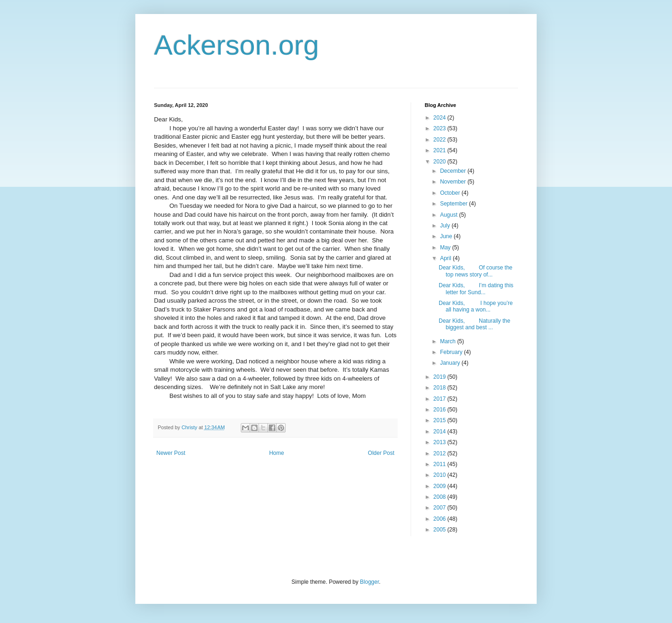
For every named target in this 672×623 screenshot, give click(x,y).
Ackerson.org (237, 45)
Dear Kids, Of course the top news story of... (476, 271)
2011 (441, 464)
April (446, 258)
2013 (441, 442)
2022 (441, 140)
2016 (441, 410)
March (449, 341)
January (451, 363)
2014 (441, 432)
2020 (441, 162)
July (446, 226)
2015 (441, 420)
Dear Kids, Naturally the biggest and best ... (474, 324)
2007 (441, 508)
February (452, 352)
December (454, 171)
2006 (441, 519)
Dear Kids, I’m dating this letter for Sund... (476, 289)
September (455, 204)
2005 (441, 530)
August (450, 215)
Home (277, 453)
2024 (441, 118)
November (454, 182)
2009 (441, 486)
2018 (441, 388)
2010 (441, 475)
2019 (441, 377)
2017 (441, 399)
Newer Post (171, 453)
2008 (441, 497)
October (451, 193)
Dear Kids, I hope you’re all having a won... (476, 306)
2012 (441, 453)
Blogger (369, 582)
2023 (441, 128)
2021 (441, 150)
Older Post (381, 453)
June (447, 236)
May (446, 248)
